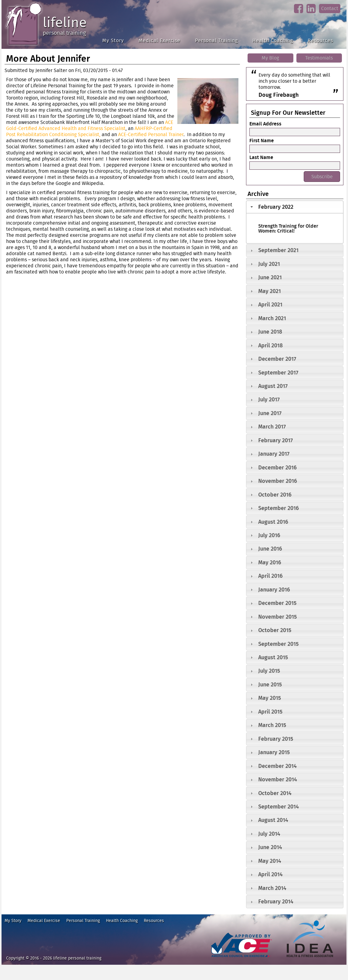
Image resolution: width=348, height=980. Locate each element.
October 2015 (275, 630)
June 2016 (270, 549)
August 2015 (273, 657)
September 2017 (278, 372)
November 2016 (278, 481)
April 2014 (270, 874)
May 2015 (270, 698)
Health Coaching (273, 40)
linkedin (311, 13)
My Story (113, 40)
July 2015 (269, 671)
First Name (262, 140)
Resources (320, 40)
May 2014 (270, 861)
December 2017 (277, 359)
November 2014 (278, 779)
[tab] (295, 207)
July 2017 (269, 399)
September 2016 (279, 508)
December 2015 (277, 603)
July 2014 (269, 834)
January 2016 (274, 589)
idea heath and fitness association (307, 960)
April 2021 (270, 304)
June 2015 (270, 684)
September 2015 (278, 644)
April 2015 (270, 712)
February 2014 (276, 901)
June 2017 (270, 413)
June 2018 (270, 332)
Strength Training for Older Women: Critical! (288, 228)
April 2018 (270, 345)
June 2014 (270, 847)
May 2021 (270, 291)
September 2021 (278, 250)
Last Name (261, 157)
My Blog (270, 58)
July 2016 (269, 535)
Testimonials (319, 58)
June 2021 (270, 277)
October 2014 (275, 793)
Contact (330, 8)
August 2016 (273, 522)
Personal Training (216, 40)
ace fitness (220, 960)
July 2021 (269, 264)
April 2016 (270, 576)
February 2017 (275, 440)
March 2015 (272, 725)
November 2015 (277, 617)
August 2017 (273, 386)
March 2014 (272, 888)
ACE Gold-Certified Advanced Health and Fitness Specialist (90, 125)
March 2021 (272, 318)
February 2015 (276, 739)
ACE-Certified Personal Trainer (151, 134)
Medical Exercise (159, 40)
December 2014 (277, 766)
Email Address (265, 124)
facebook (298, 13)
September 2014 (279, 806)
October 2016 (275, 495)
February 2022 (276, 207)
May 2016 (270, 562)
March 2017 (272, 427)
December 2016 (277, 467)
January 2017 (274, 454)
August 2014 (273, 820)
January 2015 (274, 752)
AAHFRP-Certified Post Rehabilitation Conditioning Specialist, (89, 131)
